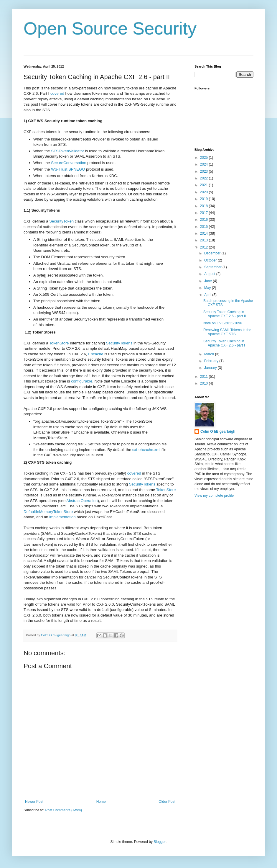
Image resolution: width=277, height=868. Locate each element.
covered (57, 93)
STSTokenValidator (67, 151)
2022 (205, 178)
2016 (205, 220)
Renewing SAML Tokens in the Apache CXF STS (227, 332)
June (208, 281)
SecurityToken (61, 221)
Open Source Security (110, 28)
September (213, 267)
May (208, 288)
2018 (205, 206)
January (211, 368)
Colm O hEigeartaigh (218, 431)
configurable (82, 381)
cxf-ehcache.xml (146, 450)
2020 (205, 192)
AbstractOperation (82, 501)
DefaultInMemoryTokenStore (48, 512)
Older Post (167, 802)
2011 (205, 377)
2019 (205, 199)
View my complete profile (214, 496)
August (210, 274)
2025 (205, 158)
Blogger (160, 842)
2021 (205, 185)
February (212, 361)
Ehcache (96, 354)
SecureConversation (69, 163)
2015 (205, 227)
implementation (62, 517)
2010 (205, 383)
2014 (205, 233)
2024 (205, 164)
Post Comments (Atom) (64, 810)
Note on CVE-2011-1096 (223, 323)
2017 (205, 213)
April (208, 295)
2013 (205, 240)
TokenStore (59, 343)
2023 (205, 171)
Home (101, 802)
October (211, 260)
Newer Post (34, 802)
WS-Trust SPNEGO (68, 169)
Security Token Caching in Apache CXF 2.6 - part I (224, 343)
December (213, 253)
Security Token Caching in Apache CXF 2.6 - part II (225, 314)
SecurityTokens (119, 343)
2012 (205, 247)
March (210, 354)
